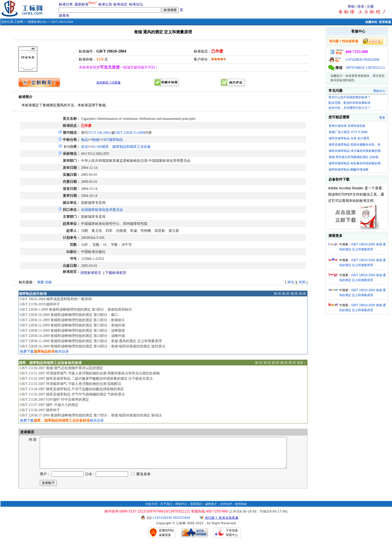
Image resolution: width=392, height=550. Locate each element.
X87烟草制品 (113, 140)
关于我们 (166, 510)
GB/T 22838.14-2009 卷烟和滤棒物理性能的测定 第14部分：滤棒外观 (72, 336)
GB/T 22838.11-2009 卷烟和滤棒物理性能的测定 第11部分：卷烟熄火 (72, 320)
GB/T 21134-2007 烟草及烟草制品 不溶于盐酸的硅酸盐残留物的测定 (72, 389)
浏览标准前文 (91, 273)
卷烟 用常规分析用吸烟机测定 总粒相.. (354, 157)
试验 (48, 282)
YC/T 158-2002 (99, 133)
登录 (361, 7)
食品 (84, 140)
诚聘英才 (211, 510)
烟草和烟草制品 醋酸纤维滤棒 (349, 170)
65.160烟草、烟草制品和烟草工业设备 (121, 147)
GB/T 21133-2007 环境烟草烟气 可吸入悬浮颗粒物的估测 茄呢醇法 (71, 384)
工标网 (18, 22)
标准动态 (120, 4)
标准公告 (105, 4)
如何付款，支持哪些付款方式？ (349, 108)
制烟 (95, 140)
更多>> (302, 363)
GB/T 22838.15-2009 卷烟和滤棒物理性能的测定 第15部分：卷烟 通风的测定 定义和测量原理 (91, 341)
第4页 (302, 294)
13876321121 (375, 68)
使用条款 (241, 510)
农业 (84, 147)
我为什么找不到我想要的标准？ (349, 97)
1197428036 (354, 60)
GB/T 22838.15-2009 (130, 133)
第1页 (277, 294)
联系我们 (196, 510)
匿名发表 (141, 480)
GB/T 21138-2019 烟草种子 (40, 304)
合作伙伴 (226, 510)
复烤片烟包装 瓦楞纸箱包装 (347, 126)
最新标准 (81, 4)
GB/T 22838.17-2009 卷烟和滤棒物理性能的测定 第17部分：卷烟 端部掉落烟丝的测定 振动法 (91, 415)
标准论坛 (136, 4)
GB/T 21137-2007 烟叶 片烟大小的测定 (49, 405)
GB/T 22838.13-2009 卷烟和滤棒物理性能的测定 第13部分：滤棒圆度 (72, 331)
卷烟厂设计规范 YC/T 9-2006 (348, 132)
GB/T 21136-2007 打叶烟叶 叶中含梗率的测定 (54, 400)
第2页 (286, 294)
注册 (370, 7)
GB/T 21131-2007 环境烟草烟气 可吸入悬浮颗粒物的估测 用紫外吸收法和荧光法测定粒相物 (90, 373)
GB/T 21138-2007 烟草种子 (40, 410)
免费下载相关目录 (44, 352)
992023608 (371, 60)
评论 (291, 282)
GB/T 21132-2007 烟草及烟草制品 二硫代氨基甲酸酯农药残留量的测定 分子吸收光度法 (86, 379)
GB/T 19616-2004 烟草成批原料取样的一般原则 (56, 299)
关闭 (302, 282)
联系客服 (385, 22)
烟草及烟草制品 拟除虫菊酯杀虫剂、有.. (355, 145)
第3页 (294, 294)
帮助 (351, 7)
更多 (382, 118)
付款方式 (151, 510)
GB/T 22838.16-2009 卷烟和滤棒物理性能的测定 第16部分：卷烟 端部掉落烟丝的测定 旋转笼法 (92, 346)
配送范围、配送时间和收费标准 (349, 103)
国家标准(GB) (37, 22)
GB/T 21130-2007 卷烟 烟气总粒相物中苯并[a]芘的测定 (62, 368)
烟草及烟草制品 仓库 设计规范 (349, 138)
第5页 (292, 363)
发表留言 (27, 432)
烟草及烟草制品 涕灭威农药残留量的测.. (355, 151)
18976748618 (355, 68)
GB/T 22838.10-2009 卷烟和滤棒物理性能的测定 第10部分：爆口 (69, 315)
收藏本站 (371, 22)
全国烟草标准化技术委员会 (102, 210)
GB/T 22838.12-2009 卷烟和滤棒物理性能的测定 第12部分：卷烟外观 (72, 325)
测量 (40, 282)
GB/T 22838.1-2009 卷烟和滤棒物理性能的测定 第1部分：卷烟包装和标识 (76, 310)
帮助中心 (379, 91)
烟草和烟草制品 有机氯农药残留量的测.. (355, 163)
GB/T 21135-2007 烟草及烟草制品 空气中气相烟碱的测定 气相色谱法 (72, 394)
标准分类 (66, 4)
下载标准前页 (116, 273)
